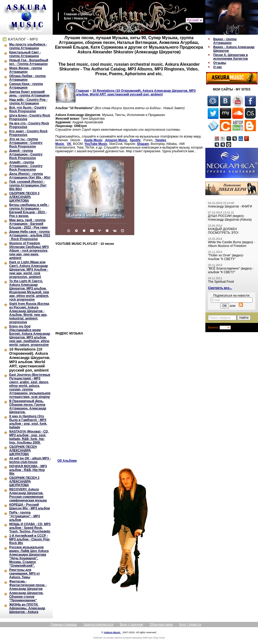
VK (70, 144)
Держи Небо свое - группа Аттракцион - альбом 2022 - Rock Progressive (30, 235)
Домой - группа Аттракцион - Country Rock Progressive (26, 154)
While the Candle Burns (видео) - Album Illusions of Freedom (231, 244)
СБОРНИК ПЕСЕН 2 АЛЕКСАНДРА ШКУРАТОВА (24, 481)
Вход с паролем (131, 625)
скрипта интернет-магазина (128, 638)
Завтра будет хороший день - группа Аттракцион (29, 94)
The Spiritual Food (221, 282)
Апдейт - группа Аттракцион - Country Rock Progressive (26, 166)
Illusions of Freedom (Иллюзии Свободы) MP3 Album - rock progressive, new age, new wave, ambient (29, 251)
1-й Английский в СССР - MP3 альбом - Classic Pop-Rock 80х (30, 539)
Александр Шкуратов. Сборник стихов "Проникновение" (26, 597)
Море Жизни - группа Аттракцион (26, 70)
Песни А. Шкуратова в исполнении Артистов (230, 57)
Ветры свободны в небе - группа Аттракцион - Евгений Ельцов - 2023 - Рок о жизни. (29, 210)
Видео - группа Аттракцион (225, 41)
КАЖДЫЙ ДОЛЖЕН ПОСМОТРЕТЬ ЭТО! (223, 231)
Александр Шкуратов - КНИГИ (230, 206)
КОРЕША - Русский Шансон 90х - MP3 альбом (29, 506)
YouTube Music (96, 144)
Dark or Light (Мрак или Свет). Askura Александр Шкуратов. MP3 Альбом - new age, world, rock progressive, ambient (29, 270)
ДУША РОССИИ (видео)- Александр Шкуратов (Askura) (230, 218)
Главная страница (78, 14)
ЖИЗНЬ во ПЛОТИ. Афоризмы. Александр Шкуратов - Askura (27, 608)
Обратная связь (161, 625)
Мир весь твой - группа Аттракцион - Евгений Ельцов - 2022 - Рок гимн (28, 224)
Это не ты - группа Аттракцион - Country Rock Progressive (26, 143)
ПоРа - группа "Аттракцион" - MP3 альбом (24, 516)
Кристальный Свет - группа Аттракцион (25, 54)
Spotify (136, 140)
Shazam (143, 144)
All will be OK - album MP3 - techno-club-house (30, 460)
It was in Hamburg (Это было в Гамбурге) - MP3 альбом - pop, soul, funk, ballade (28, 422)
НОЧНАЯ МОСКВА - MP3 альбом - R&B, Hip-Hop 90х (28, 470)
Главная (83, 91)
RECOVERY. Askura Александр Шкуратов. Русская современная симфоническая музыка (28, 495)
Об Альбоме (67, 461)
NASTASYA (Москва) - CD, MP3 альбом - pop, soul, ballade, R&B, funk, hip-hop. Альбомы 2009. (29, 437)
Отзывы (220, 63)
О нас (218, 67)
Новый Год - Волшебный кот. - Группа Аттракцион (29, 62)
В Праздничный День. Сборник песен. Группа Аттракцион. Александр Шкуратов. (28, 407)
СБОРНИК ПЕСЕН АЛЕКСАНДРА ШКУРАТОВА (23, 450)
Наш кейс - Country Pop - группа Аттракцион (28, 102)
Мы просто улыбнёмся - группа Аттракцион (28, 46)
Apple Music (93, 140)
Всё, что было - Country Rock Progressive (28, 109)
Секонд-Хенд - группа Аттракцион (26, 86)
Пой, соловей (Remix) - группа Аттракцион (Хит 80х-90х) (28, 185)
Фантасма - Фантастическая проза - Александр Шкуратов (28, 585)
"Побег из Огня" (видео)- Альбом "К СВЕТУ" (226, 257)
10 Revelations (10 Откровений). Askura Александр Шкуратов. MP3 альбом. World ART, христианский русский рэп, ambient (30, 360)
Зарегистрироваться (98, 625)
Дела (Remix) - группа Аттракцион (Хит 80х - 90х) (30, 176)
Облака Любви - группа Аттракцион (27, 78)
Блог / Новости (76, 18)
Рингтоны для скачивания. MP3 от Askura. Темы (25, 574)
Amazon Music (116, 140)
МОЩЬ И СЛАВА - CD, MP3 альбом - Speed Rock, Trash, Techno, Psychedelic (30, 528)
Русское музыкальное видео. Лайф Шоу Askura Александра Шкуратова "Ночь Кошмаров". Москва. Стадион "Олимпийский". (29, 556)
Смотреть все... (220, 288)
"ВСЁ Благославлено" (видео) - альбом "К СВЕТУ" (231, 270)
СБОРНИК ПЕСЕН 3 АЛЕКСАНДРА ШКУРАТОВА (24, 197)
